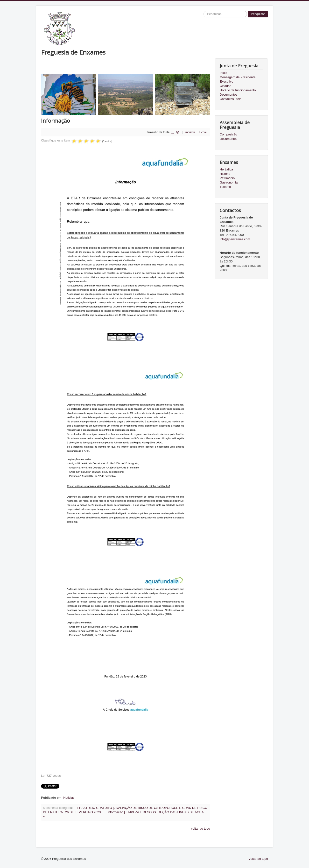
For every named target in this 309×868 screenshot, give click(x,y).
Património (227, 178)
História (225, 174)
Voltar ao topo (258, 859)
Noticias (69, 798)
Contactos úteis (231, 99)
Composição (228, 134)
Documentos (228, 95)
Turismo (225, 187)
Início (223, 73)
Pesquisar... (204, 11)
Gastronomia (229, 182)
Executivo (226, 81)
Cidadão (225, 86)
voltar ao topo (200, 829)
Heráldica (226, 169)
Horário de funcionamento (238, 90)
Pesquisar (258, 14)
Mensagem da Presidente (238, 77)
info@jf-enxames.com (235, 239)
